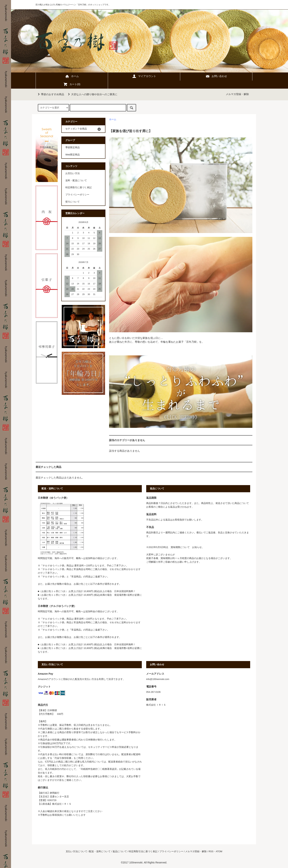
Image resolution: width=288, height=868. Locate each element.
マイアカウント (144, 76)
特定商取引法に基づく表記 (143, 851)
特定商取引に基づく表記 (79, 188)
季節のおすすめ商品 (50, 94)
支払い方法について (76, 851)
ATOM (219, 851)
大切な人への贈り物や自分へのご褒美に (92, 94)
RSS (211, 851)
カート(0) (72, 84)
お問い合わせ (216, 76)
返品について (120, 851)
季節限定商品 (73, 148)
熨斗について (73, 202)
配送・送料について (100, 851)
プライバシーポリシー (77, 195)
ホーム (72, 76)
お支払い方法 (73, 173)
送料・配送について (76, 181)
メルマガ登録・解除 (237, 94)
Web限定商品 (73, 155)
